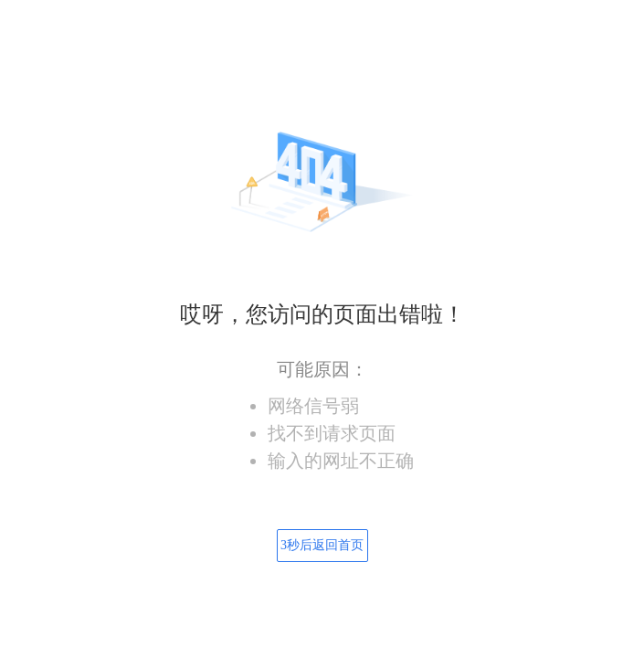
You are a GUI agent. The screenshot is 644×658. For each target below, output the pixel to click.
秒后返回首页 (322, 545)
